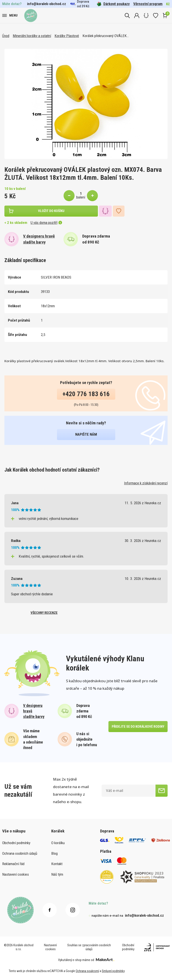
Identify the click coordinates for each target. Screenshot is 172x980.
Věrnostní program (148, 4)
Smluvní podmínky (113, 971)
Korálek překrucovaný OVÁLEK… (106, 36)
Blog (54, 853)
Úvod (6, 36)
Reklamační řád (13, 864)
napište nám (86, 434)
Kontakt (57, 864)
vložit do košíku (51, 211)
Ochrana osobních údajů (20, 853)
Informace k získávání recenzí (146, 483)
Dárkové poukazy (113, 4)
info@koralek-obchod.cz (47, 4)
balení (81, 197)
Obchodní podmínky (16, 843)
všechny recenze (44, 613)
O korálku (58, 843)
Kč (168, 4)
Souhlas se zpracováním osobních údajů (89, 947)
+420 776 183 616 (86, 394)
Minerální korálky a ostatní (32, 36)
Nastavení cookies (16, 874)
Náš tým (57, 874)
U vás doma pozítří (46, 223)
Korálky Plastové (67, 36)
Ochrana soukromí (87, 971)
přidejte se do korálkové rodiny (138, 727)
